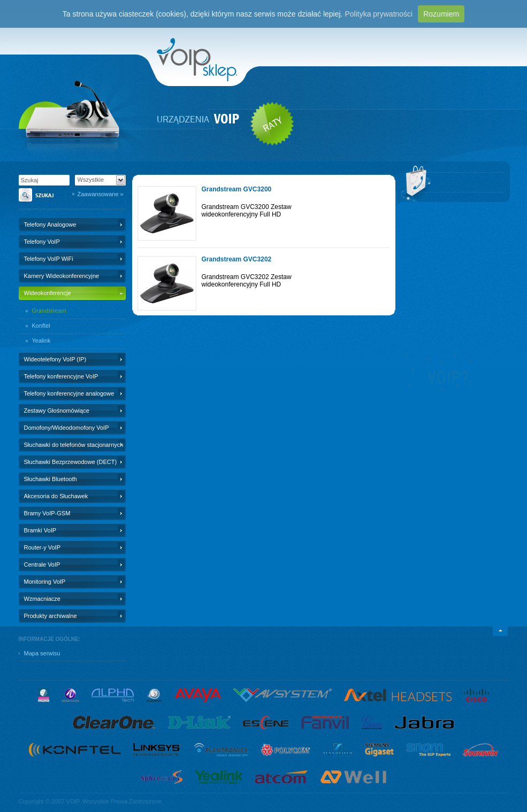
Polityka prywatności (379, 14)
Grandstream (49, 311)
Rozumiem (441, 14)
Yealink (41, 341)
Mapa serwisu (42, 653)
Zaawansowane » (101, 194)
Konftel (41, 326)
